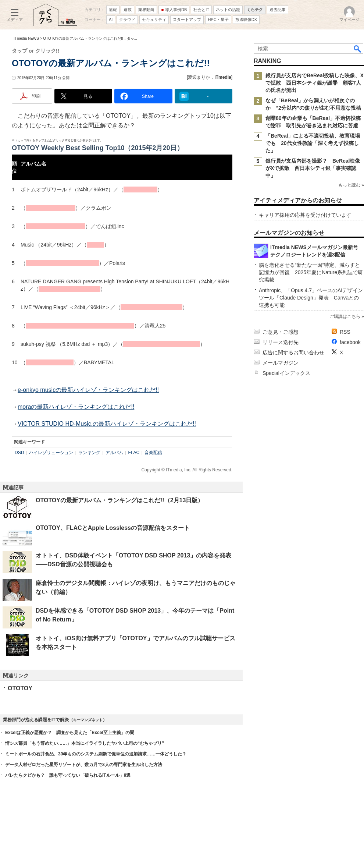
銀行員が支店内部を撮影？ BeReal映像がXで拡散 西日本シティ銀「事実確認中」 (313, 168)
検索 (358, 49)
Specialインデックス (286, 373)
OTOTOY (20, 688)
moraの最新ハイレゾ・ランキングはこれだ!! (76, 407)
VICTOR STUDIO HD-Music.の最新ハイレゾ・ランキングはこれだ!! (107, 424)
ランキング (89, 453)
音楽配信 (153, 453)
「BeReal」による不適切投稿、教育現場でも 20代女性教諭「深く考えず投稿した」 (313, 143)
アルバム (114, 453)
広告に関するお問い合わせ (293, 352)
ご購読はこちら (345, 316)
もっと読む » (351, 185)
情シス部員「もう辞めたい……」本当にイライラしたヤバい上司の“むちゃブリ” (85, 743)
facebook (350, 342)
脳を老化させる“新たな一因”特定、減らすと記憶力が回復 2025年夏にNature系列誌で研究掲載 (311, 272)
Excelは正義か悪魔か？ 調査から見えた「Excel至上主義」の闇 (70, 733)
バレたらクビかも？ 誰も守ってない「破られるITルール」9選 (68, 775)
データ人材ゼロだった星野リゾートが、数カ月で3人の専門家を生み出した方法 (84, 765)
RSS (345, 332)
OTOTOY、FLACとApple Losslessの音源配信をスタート (113, 528)
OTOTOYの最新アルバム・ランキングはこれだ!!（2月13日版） (119, 500)
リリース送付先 (281, 342)
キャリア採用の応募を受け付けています (305, 215)
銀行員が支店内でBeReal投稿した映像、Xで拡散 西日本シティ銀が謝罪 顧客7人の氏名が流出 (315, 83)
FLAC (134, 453)
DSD (19, 453)
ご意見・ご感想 (281, 332)
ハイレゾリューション (51, 453)
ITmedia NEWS (26, 38)
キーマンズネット (88, 720)
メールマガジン (281, 363)
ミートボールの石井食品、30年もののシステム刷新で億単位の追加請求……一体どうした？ (96, 754)
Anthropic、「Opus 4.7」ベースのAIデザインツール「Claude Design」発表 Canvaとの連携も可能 (311, 298)
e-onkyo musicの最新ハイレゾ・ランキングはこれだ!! (88, 390)
